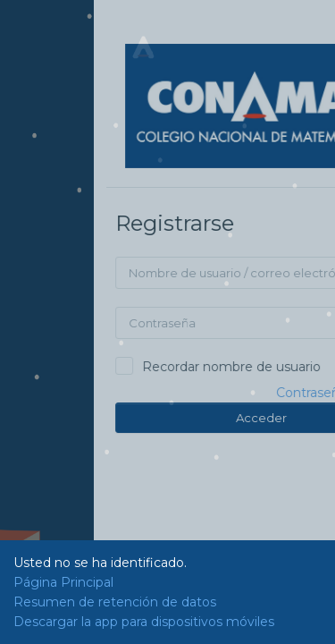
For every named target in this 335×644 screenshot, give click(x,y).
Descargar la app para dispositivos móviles (144, 622)
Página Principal (63, 582)
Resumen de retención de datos (115, 602)
